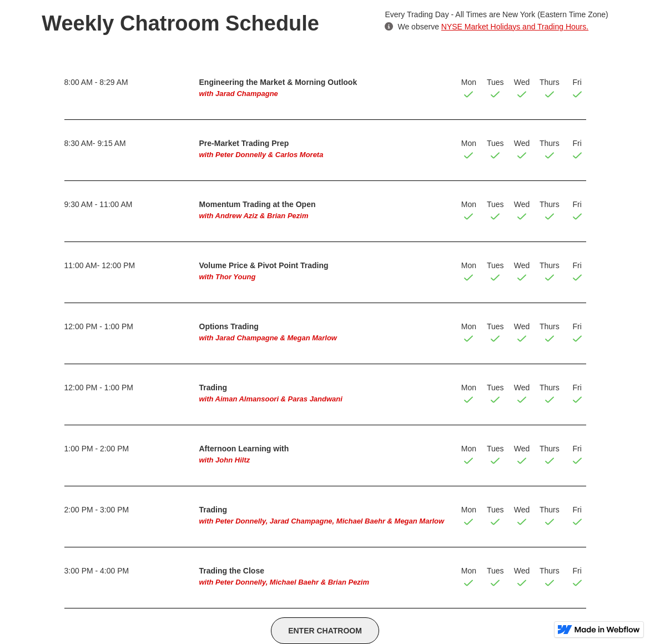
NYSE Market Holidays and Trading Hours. (515, 27)
